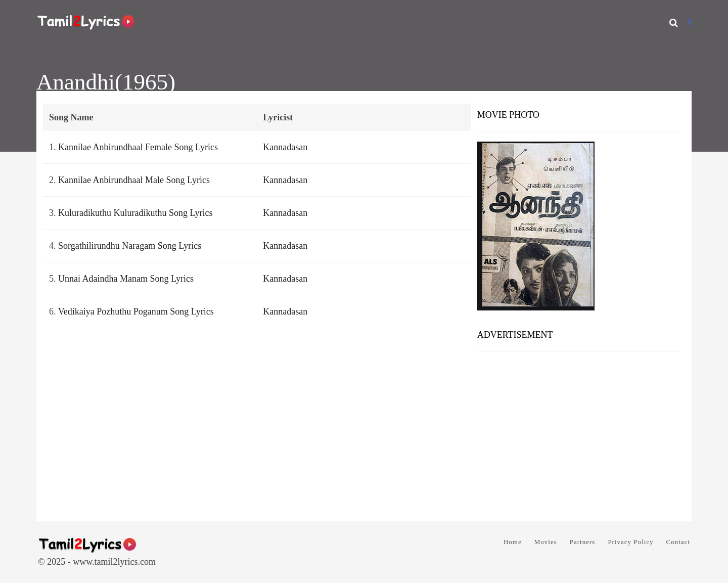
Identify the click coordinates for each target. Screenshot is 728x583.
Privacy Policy (630, 542)
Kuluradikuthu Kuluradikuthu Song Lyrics (135, 213)
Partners (583, 542)
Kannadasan (285, 147)
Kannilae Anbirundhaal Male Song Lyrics (134, 180)
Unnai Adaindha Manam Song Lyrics (126, 279)
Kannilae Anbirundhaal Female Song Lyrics (138, 147)
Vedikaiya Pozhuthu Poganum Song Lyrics (136, 311)
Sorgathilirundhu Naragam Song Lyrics (130, 246)
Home (513, 542)
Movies (546, 542)
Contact (678, 542)
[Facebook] (689, 23)
